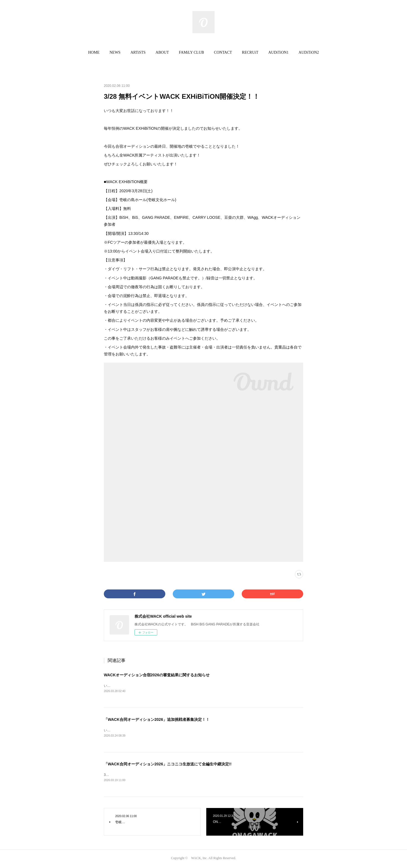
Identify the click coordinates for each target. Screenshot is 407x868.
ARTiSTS (138, 52)
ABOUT (162, 52)
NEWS (115, 52)
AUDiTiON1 (278, 52)
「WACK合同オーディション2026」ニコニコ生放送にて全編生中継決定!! (168, 765)
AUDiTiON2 (309, 52)
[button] (94, 53)
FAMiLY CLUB (191, 52)
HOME (94, 52)
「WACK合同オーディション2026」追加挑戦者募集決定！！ (157, 720)
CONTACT (223, 52)
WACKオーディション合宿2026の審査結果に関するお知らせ (157, 675)
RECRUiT (250, 52)
